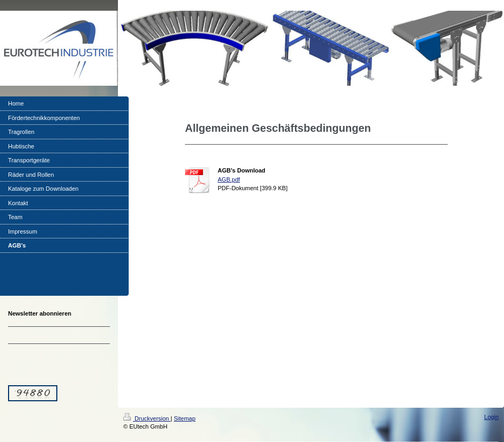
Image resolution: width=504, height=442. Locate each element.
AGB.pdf (229, 179)
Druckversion (147, 418)
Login (491, 417)
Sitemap (184, 418)
